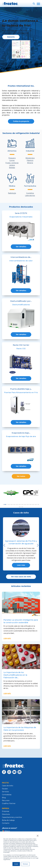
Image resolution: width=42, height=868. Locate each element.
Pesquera (12, 158)
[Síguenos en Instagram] (9, 772)
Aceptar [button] (16, 864)
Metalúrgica (30, 158)
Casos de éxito (8, 786)
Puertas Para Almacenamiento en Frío (21, 392)
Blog (4, 798)
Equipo (5, 789)
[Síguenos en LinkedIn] (20, 772)
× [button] (38, 836)
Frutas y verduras (12, 163)
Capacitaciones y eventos (12, 817)
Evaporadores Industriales (21, 217)
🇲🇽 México (6, 831)
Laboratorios (30, 195)
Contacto (6, 823)
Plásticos (30, 160)
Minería (30, 163)
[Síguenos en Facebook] (4, 772)
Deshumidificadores (21, 305)
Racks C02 (21, 349)
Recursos (6, 800)
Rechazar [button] (25, 864)
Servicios (5, 792)
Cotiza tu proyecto (21, 121)
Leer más (21, 565)
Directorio (6, 814)
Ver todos (21, 476)
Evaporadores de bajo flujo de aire (21, 436)
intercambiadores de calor (21, 261)
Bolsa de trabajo (8, 820)
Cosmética (30, 193)
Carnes (12, 160)
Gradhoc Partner (9, 803)
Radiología (12, 193)
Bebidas (12, 168)
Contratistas (7, 795)
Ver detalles (21, 247)
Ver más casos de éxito (21, 577)
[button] (40, 37)
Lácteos (12, 165)
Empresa (6, 811)
